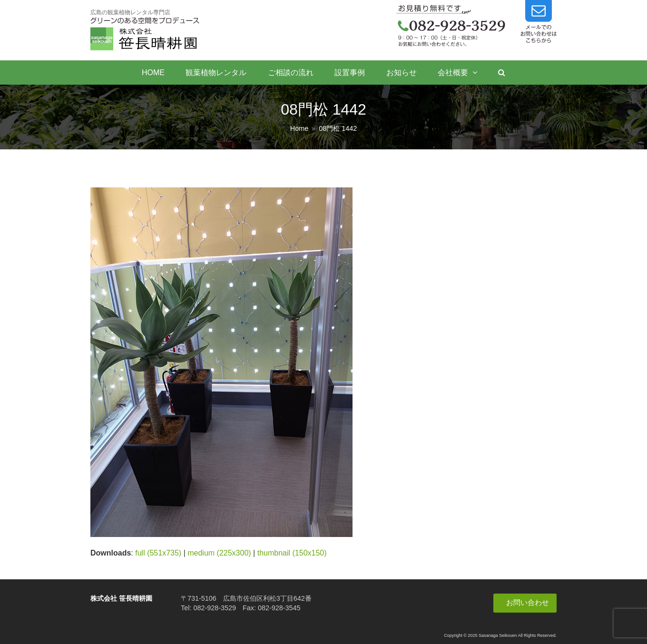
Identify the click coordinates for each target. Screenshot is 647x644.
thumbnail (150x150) (292, 553)
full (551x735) (158, 553)
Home (299, 128)
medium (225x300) (219, 553)
